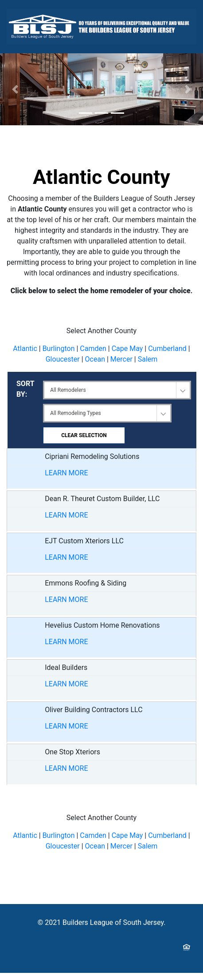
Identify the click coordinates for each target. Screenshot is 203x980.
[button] (15, 89)
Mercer (121, 359)
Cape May (127, 349)
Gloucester (63, 359)
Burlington (59, 349)
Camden (93, 349)
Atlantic (25, 349)
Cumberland (167, 349)
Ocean (95, 359)
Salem (148, 359)
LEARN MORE (66, 473)
